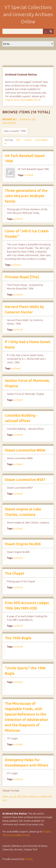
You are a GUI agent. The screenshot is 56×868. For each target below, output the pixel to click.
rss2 (5, 800)
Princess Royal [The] (22, 277)
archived (29, 175)
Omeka (29, 859)
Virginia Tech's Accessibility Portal (23, 100)
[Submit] (51, 31)
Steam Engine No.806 (23, 544)
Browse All (10, 119)
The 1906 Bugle (18, 638)
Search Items (9, 123)
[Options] (46, 31)
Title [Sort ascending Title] (18, 140)
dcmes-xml (27, 797)
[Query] (28, 31)
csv (11, 797)
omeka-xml (46, 797)
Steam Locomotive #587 (25, 480)
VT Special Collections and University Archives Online (28, 14)
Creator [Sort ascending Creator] (28, 140)
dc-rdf (17, 797)
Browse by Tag (28, 119)
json (36, 797)
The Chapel (14, 573)
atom (5, 797)
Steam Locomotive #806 (25, 450)
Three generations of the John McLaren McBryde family (26, 196)
